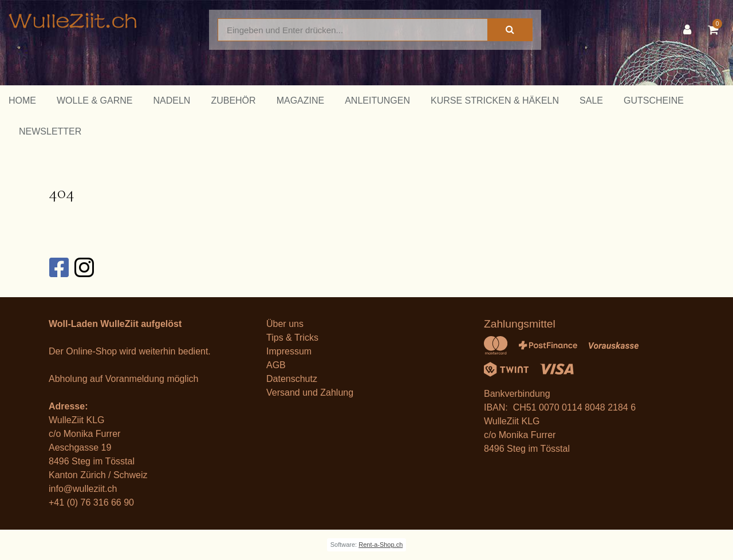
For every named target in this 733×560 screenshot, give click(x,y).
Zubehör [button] (233, 100)
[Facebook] (58, 267)
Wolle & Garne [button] (94, 100)
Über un (283, 324)
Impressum (289, 351)
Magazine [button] (301, 100)
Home (22, 100)
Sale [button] (591, 100)
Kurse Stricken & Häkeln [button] (495, 100)
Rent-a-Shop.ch (381, 545)
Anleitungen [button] (377, 100)
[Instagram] (84, 267)
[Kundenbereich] (690, 30)
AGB (276, 365)
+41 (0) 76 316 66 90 (91, 502)
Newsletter (50, 131)
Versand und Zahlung (310, 393)
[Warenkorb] (716, 30)
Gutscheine (654, 100)
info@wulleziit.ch (83, 489)
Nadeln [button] (172, 100)
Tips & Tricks (292, 338)
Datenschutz (292, 379)
